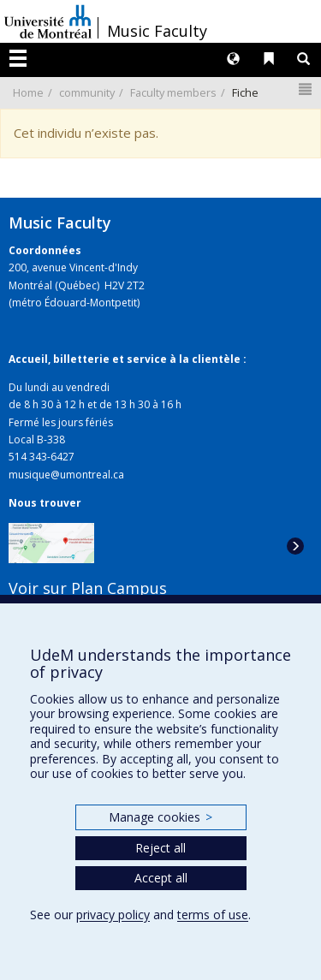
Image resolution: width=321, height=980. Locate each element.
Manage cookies (160, 817)
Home (28, 92)
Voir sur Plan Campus (88, 588)
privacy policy (113, 915)
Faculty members (173, 92)
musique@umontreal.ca (66, 475)
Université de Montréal (48, 21)
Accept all (161, 878)
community (87, 92)
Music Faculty (157, 31)
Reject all (160, 848)
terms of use (213, 915)
